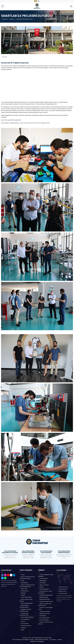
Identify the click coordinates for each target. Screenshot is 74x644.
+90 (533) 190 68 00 (63, 593)
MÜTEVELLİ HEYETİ (24, 591)
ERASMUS (41, 587)
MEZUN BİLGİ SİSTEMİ (43, 597)
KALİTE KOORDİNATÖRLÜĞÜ (26, 603)
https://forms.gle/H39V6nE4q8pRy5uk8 (11, 120)
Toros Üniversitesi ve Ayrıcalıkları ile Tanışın (23, 640)
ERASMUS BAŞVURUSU (44, 589)
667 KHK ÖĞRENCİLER (43, 620)
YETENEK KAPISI (42, 583)
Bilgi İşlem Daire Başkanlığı (37, 641)
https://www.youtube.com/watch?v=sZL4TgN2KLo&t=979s (35, 123)
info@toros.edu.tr (63, 591)
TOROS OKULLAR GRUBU (26, 597)
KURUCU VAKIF (23, 589)
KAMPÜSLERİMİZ (42, 581)
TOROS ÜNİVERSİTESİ (36, 638)
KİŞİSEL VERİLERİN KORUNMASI (27, 617)
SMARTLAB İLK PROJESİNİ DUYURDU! (25, 19)
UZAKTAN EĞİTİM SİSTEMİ (44, 599)
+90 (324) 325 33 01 (63, 589)
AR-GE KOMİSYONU (24, 619)
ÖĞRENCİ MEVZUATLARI (44, 614)
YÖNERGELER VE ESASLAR (44, 611)
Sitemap (60, 640)
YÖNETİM (22, 595)
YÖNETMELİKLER (42, 616)
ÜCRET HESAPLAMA (43, 579)
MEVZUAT (22, 621)
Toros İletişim (53, 640)
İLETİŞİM (22, 630)
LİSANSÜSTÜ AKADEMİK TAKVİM (45, 602)
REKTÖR (22, 581)
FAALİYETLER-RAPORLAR (25, 626)
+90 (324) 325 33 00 (63, 587)
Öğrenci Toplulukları (43, 585)
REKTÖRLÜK (23, 593)
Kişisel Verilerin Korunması (41, 640)
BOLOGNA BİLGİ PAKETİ (44, 618)
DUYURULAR (23, 628)
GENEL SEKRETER (24, 583)
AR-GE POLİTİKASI (24, 624)
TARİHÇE (22, 575)
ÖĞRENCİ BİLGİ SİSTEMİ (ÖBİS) (45, 595)
